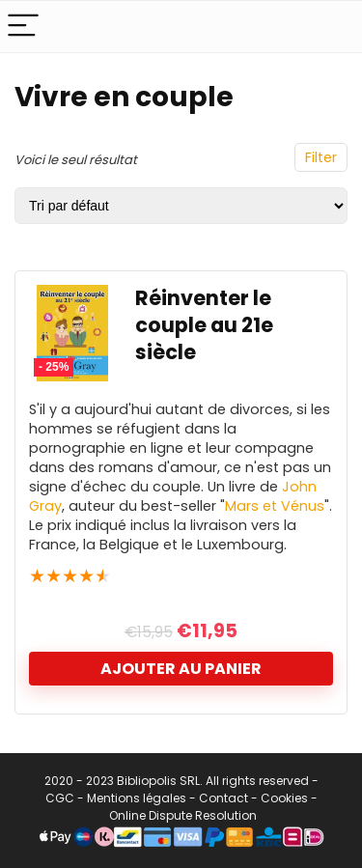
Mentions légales (137, 798)
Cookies (284, 798)
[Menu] (23, 27)
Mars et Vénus (275, 506)
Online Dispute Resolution (183, 815)
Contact (223, 798)
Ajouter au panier (181, 669)
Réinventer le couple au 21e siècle (204, 325)
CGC (60, 798)
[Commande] (181, 206)
